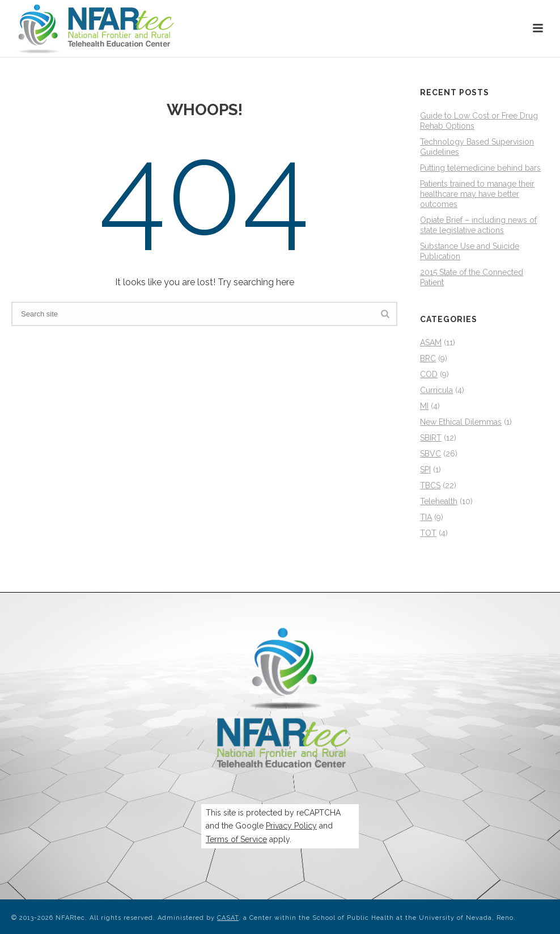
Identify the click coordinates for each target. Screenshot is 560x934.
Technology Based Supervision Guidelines (477, 147)
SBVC (430, 454)
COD (429, 374)
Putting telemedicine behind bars (480, 168)
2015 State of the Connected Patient (472, 277)
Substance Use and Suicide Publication (470, 251)
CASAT (228, 918)
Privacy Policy (291, 826)
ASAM (431, 343)
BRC (428, 358)
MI (424, 406)
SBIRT (431, 438)
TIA (426, 517)
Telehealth (439, 501)
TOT (428, 533)
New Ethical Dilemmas (461, 422)
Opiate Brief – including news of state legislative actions (478, 225)
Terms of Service (236, 839)
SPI (425, 470)
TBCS (430, 485)
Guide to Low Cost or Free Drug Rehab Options (479, 121)
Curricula (436, 390)
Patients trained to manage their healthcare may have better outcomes (477, 194)
